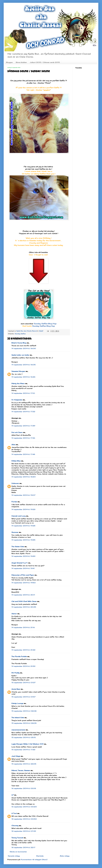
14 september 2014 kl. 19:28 (23, 526)
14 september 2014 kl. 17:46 (23, 438)
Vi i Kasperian (17, 400)
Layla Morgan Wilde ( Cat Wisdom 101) (27, 744)
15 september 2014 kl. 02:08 (24, 711)
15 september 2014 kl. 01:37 (23, 683)
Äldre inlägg (65, 856)
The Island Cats (18, 718)
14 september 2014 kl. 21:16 (23, 627)
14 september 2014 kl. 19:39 (23, 556)
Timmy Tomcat (17, 838)
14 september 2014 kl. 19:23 (23, 509)
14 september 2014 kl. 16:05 (24, 365)
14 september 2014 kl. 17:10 (23, 393)
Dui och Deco (17, 432)
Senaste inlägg (14, 856)
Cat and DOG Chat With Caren (24, 601)
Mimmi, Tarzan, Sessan (21, 770)
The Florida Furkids (19, 656)
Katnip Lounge (17, 703)
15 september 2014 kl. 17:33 (23, 750)
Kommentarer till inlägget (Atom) (34, 860)
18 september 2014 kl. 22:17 (23, 847)
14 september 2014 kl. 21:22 (23, 650)
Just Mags (16, 756)
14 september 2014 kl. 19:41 (23, 568)
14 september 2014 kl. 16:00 (24, 348)
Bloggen (9, 62)
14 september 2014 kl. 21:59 (23, 666)
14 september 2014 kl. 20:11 (23, 595)
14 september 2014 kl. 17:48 (23, 454)
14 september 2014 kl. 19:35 (23, 540)
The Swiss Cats (18, 547)
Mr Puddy (15, 673)
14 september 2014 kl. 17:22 (23, 412)
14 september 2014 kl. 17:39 (23, 426)
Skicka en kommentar (18, 852)
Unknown (15, 483)
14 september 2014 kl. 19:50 (24, 583)
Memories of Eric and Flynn (23, 575)
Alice (13, 445)
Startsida (40, 856)
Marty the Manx (18, 383)
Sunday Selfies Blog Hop (45, 324)
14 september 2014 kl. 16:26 (23, 377)
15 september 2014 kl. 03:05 (24, 723)
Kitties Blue (16, 461)
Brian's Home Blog (19, 343)
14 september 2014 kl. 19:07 (23, 495)
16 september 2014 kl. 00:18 (24, 788)
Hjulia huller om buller (20, 355)
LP (13, 795)
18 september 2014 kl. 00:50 (24, 819)
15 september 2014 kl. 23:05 (24, 764)
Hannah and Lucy (19, 516)
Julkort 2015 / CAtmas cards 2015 (45, 62)
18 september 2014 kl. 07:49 (24, 831)
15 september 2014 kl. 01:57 (23, 697)
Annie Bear (16, 689)
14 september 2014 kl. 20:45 (24, 607)
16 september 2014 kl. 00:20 (24, 807)
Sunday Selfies (20, 334)
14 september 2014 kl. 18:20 (24, 477)
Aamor (14, 614)
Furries (14, 502)
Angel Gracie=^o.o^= (20, 563)
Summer (15, 532)
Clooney (15, 826)
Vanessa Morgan (18, 371)
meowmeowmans (18, 730)
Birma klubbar (21, 62)
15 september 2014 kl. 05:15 (24, 737)
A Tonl (14, 813)
